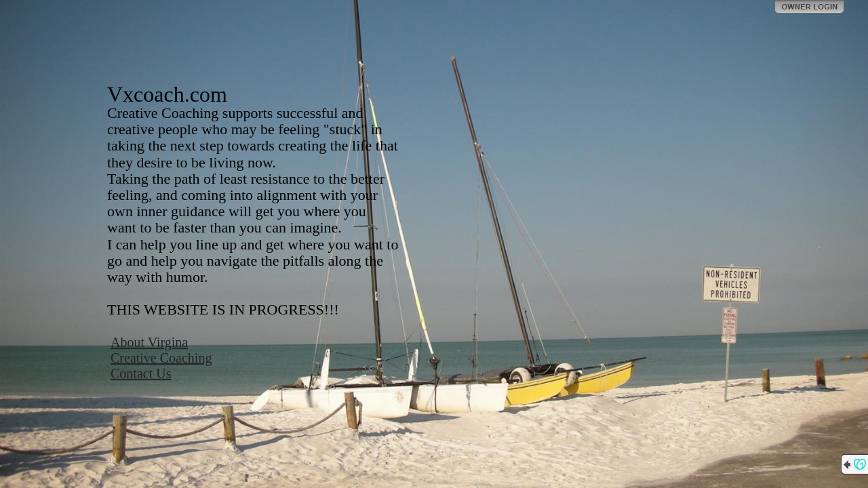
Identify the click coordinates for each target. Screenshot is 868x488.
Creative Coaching (161, 358)
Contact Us (141, 373)
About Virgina (149, 342)
